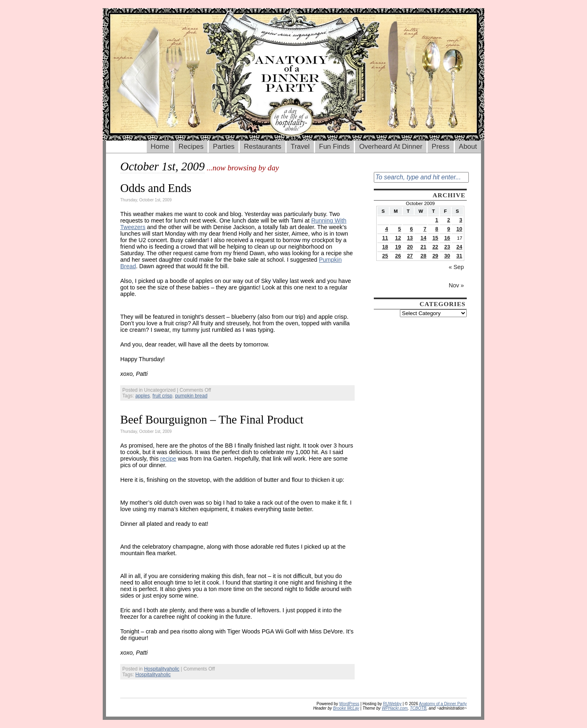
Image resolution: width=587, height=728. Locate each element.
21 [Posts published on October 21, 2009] (424, 247)
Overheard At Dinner (391, 147)
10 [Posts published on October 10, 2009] (459, 229)
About (468, 147)
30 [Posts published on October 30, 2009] (447, 256)
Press (440, 147)
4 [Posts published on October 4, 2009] (387, 229)
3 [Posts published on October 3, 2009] (461, 220)
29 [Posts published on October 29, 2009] (435, 256)
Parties (224, 147)
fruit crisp (162, 396)
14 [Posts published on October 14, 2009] (424, 238)
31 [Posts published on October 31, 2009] (459, 256)
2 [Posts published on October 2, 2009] (449, 220)
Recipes (191, 147)
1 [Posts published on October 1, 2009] (437, 220)
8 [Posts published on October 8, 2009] (437, 229)
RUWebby (392, 704)
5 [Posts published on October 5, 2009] (399, 229)
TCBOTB (418, 708)
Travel (300, 147)
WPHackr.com (395, 708)
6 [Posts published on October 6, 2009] (412, 229)
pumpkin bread (191, 396)
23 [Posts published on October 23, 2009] (447, 247)
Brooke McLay (346, 708)
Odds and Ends (156, 188)
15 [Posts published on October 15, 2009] (435, 238)
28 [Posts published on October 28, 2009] (424, 256)
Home (160, 147)
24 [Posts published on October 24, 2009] (459, 247)
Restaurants (263, 147)
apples (142, 396)
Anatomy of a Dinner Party (443, 704)
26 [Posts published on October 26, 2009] (398, 256)
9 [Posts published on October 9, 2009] (449, 229)
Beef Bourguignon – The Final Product (212, 419)
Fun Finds (335, 147)
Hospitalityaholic (162, 669)
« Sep (456, 267)
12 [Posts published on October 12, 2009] (398, 238)
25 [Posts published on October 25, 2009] (385, 256)
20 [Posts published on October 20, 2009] (410, 247)
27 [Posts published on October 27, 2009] (410, 256)
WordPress (349, 704)
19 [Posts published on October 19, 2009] (398, 247)
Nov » (456, 285)
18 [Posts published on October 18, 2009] (385, 247)
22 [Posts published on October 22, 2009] (435, 247)
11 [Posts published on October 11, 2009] (385, 238)
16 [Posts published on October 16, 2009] (447, 238)
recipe (168, 459)
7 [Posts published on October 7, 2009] (425, 229)
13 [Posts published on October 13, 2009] (410, 238)
